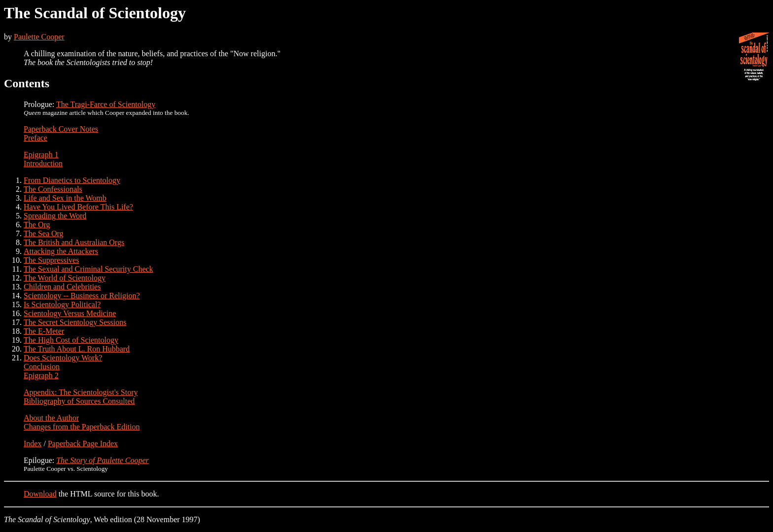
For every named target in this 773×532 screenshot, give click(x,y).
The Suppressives (51, 260)
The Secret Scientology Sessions (75, 322)
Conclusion (42, 367)
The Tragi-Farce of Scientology (106, 104)
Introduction (43, 163)
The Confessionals (53, 189)
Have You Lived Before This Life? (78, 207)
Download (40, 494)
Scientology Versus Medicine (70, 313)
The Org (37, 225)
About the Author (51, 418)
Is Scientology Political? (62, 304)
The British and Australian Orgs (74, 242)
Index (33, 443)
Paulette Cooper (39, 37)
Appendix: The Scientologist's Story (81, 392)
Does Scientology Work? (63, 358)
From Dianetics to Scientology (72, 180)
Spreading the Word (55, 216)
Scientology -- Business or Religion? (82, 296)
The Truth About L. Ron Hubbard (77, 349)
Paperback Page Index (83, 443)
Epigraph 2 (41, 375)
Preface (35, 138)
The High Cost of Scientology (71, 340)
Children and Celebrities (62, 287)
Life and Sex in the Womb (65, 198)
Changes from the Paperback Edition (82, 427)
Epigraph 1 (41, 155)
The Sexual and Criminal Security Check (88, 269)
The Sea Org (44, 233)
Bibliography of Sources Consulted (79, 401)
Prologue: (40, 104)
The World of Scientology (65, 278)
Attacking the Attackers (61, 251)
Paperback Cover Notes (61, 129)
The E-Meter (44, 331)
